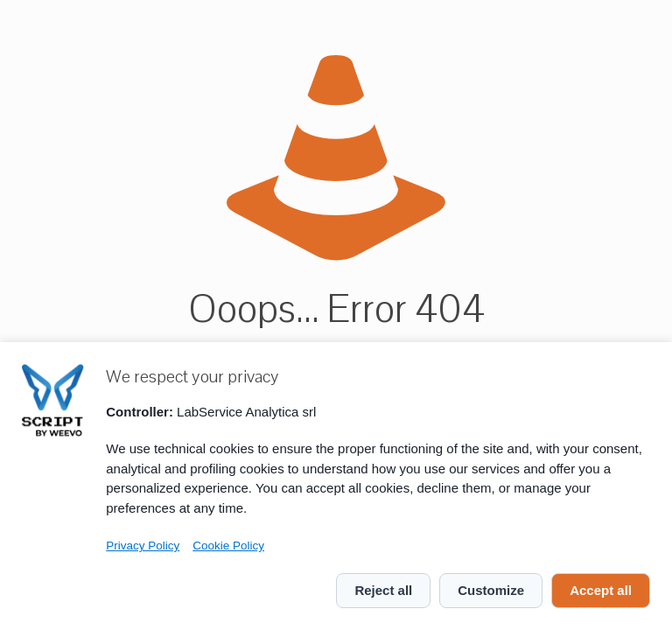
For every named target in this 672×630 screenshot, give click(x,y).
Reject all (383, 590)
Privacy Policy (143, 546)
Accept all (601, 590)
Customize (491, 590)
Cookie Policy (228, 546)
